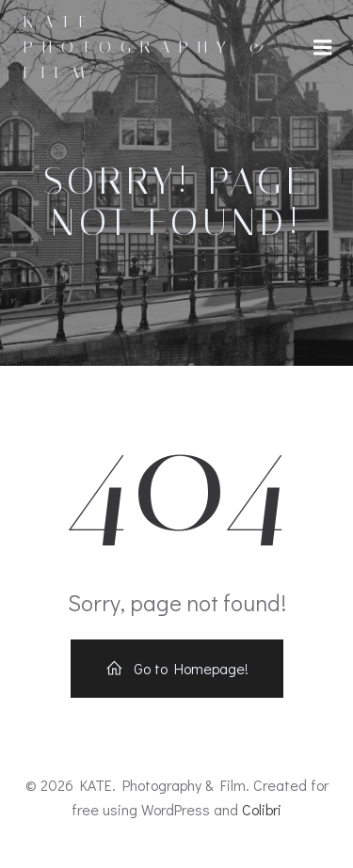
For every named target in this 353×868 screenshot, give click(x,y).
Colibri (262, 809)
